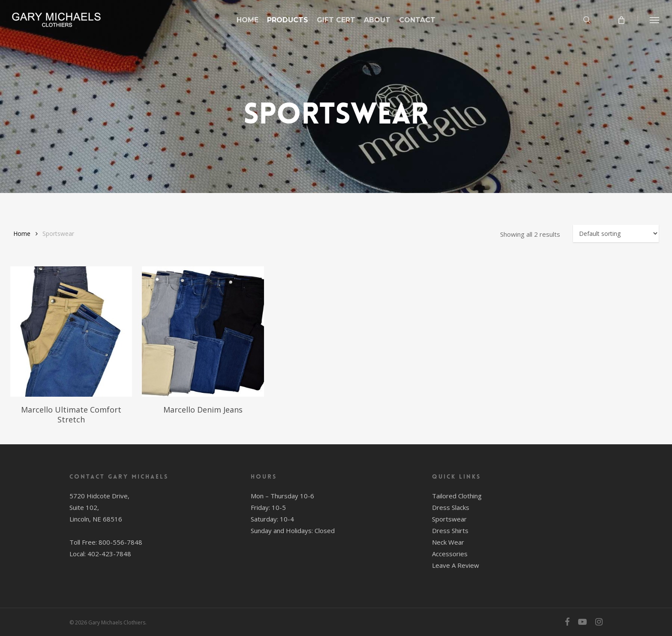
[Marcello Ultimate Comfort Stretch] (71, 332)
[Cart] (621, 20)
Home (22, 234)
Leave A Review (456, 565)
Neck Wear (448, 542)
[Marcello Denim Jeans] (203, 332)
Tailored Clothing (457, 496)
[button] (655, 20)
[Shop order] (616, 234)
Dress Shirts (450, 531)
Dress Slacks (451, 507)
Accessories (450, 554)
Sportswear (449, 519)
